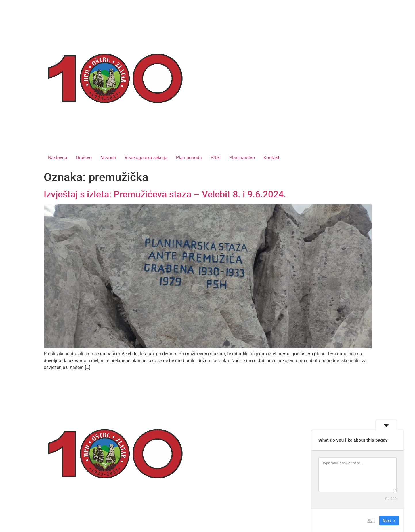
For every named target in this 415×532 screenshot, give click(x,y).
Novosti (108, 158)
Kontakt (271, 158)
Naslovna (58, 158)
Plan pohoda (189, 158)
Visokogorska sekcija (146, 158)
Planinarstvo (242, 158)
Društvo (84, 158)
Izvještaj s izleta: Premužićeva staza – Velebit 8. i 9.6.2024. (165, 194)
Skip (371, 520)
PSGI (216, 158)
